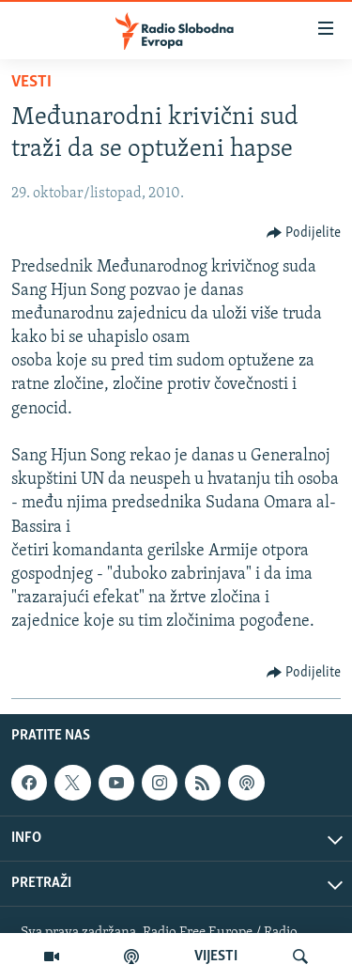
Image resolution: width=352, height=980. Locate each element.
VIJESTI (216, 957)
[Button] (304, 233)
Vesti (31, 82)
